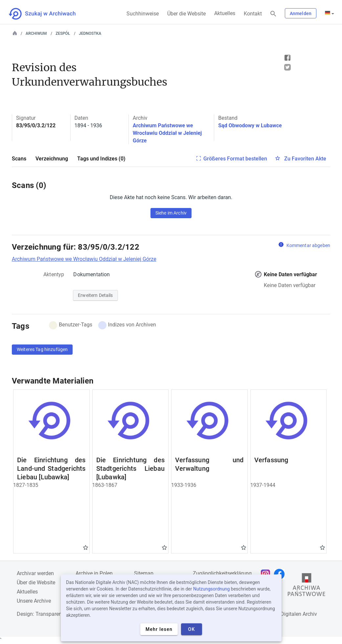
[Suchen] (273, 14)
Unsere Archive (34, 601)
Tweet (287, 67)
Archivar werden (35, 573)
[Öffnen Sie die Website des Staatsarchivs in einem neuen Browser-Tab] (307, 586)
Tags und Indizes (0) (101, 159)
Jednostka (90, 33)
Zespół (63, 33)
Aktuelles (225, 13)
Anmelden (301, 13)
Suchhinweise (143, 14)
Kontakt (253, 14)
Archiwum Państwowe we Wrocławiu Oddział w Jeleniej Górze (167, 133)
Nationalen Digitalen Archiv (285, 614)
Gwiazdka (86, 547)
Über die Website (186, 14)
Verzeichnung (52, 159)
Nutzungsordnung (211, 589)
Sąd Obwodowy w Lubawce (250, 125)
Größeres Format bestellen (235, 159)
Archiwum (36, 33)
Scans (19, 159)
